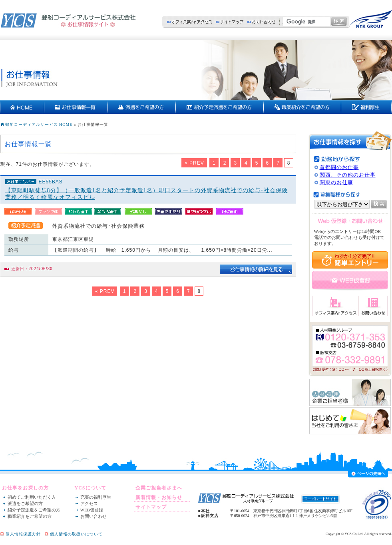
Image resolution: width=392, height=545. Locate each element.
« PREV (194, 163)
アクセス (89, 503)
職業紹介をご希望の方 (30, 516)
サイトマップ (230, 22)
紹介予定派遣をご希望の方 (220, 107)
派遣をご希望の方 (142, 107)
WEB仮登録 (92, 510)
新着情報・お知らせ (159, 497)
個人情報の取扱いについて (76, 534)
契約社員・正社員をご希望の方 (302, 107)
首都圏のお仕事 (339, 167)
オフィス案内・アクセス (189, 22)
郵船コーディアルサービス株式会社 (68, 20)
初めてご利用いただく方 (32, 497)
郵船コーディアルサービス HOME (39, 124)
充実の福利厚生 (366, 107)
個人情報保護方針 (23, 534)
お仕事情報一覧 (76, 107)
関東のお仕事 (336, 182)
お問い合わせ (261, 22)
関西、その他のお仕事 (348, 175)
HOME (22, 107)
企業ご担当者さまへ (159, 488)
